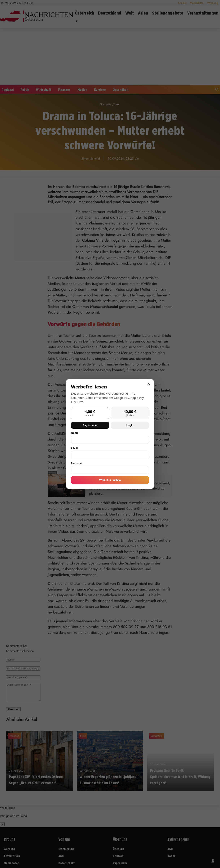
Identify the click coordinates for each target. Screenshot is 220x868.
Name (75, 433)
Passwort (77, 463)
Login (130, 425)
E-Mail (75, 448)
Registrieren (90, 425)
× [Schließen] (149, 384)
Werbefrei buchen (110, 480)
